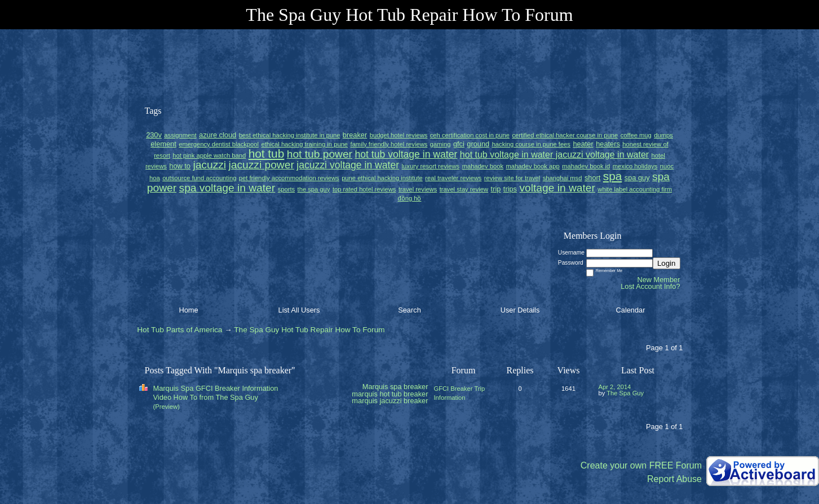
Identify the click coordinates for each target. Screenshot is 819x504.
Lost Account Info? (650, 286)
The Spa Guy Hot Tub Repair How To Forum (309, 330)
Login (667, 263)
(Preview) (167, 407)
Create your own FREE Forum (641, 465)
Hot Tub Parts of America (180, 330)
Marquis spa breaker (395, 387)
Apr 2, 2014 (615, 387)
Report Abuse (674, 479)
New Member (658, 280)
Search (410, 310)
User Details (520, 310)
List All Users (299, 310)
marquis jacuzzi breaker (390, 401)
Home (188, 310)
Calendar (631, 310)
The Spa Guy (625, 393)
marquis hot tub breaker (390, 394)
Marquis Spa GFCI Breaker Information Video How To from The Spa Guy (216, 393)
